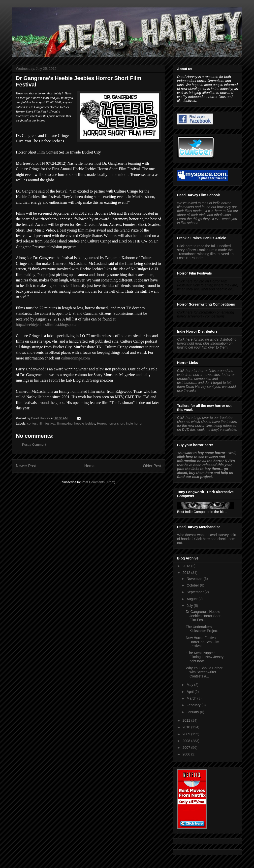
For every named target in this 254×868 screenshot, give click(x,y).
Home (90, 466)
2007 (187, 748)
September (195, 592)
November (195, 579)
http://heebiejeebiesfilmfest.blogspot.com (49, 325)
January (193, 712)
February (194, 705)
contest (32, 423)
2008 (187, 741)
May (190, 685)
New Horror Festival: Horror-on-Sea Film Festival (203, 642)
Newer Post (26, 466)
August (192, 599)
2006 (187, 754)
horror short (116, 423)
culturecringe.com (75, 358)
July (190, 606)
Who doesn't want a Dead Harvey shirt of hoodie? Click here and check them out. (207, 539)
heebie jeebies (85, 423)
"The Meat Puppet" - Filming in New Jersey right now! (205, 657)
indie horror (134, 423)
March (192, 698)
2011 (187, 720)
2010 (187, 727)
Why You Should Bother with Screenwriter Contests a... (204, 672)
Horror (101, 423)
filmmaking (65, 423)
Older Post (152, 466)
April (190, 692)
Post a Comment (34, 445)
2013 (187, 566)
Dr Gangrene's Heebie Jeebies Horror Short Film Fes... (204, 616)
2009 (187, 734)
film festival (47, 423)
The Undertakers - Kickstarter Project (202, 629)
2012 (187, 573)
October (193, 585)
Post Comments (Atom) (98, 482)
